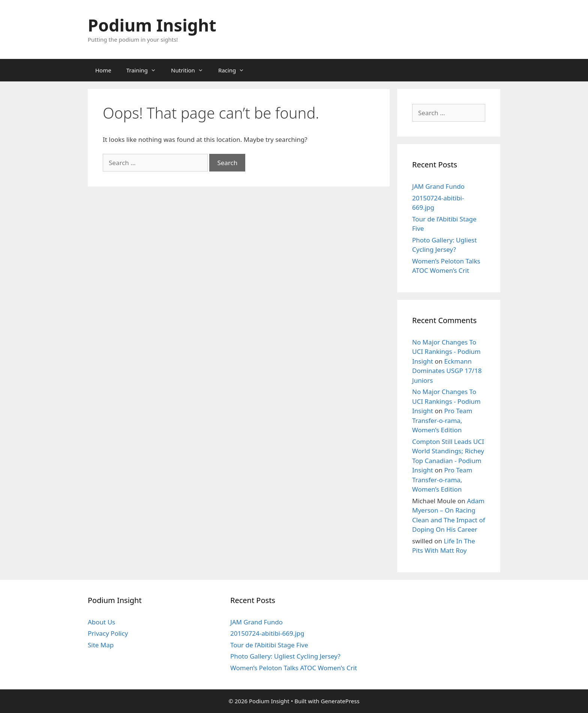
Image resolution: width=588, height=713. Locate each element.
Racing (235, 70)
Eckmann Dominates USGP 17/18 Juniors (447, 371)
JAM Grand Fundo (438, 186)
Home (103, 70)
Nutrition (191, 70)
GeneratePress (340, 701)
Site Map (101, 645)
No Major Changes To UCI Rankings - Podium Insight (446, 352)
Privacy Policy (108, 633)
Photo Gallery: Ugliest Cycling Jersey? (285, 656)
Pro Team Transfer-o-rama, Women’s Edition (442, 420)
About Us (101, 622)
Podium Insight (152, 25)
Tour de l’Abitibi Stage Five (269, 645)
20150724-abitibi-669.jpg (267, 633)
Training (145, 70)
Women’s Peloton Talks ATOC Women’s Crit (294, 668)
